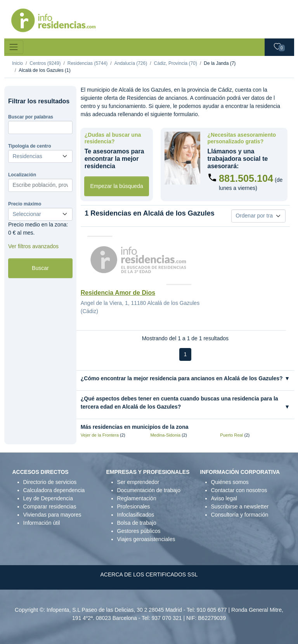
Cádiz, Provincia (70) (176, 63)
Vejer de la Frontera (100, 435)
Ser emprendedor (138, 482)
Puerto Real (231, 435)
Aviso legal (224, 498)
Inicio (17, 63)
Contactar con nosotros (239, 490)
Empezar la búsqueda (117, 186)
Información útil (42, 523)
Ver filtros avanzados (33, 246)
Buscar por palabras (31, 117)
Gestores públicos (139, 531)
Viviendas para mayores (52, 515)
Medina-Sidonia (166, 435)
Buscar (40, 268)
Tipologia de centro (29, 146)
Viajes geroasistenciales (146, 539)
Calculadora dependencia (54, 490)
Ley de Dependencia (48, 498)
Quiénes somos (230, 482)
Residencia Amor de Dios (118, 293)
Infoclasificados (136, 515)
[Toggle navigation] (14, 47)
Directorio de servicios (50, 482)
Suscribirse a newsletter (240, 506)
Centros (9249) (45, 63)
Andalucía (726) (131, 63)
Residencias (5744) (87, 63)
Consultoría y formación (240, 515)
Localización (22, 175)
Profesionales (134, 506)
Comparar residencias (50, 506)
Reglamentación (137, 498)
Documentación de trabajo (149, 490)
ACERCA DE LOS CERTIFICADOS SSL (149, 574)
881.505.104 (246, 178)
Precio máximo (25, 204)
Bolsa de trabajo (137, 523)
